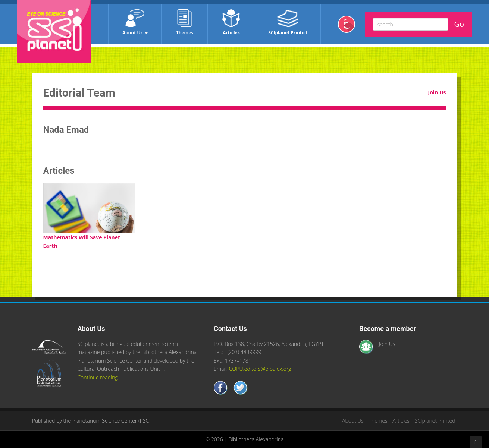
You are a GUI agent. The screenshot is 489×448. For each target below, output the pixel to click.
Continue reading (97, 377)
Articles (231, 23)
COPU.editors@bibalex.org (260, 369)
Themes (185, 23)
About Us (135, 23)
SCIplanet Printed (288, 23)
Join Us (437, 92)
